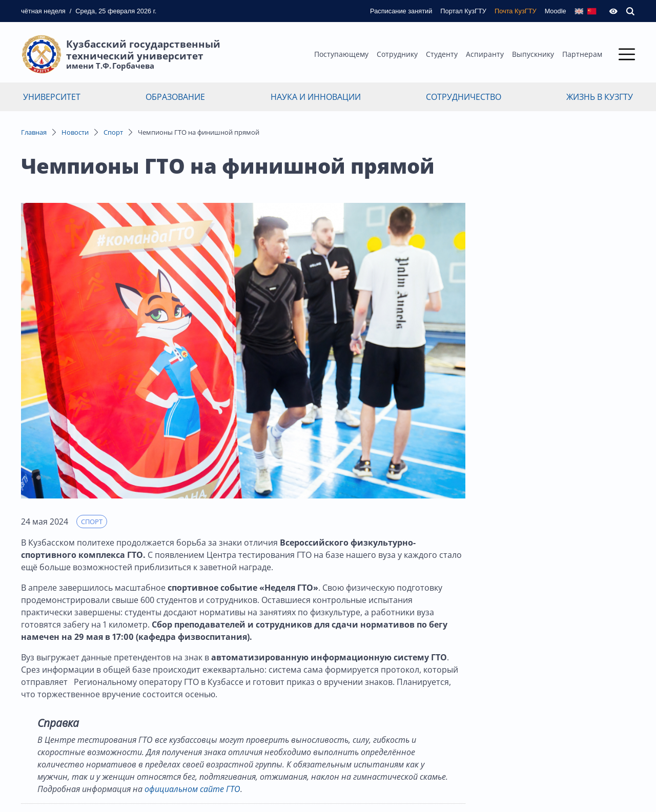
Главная (34, 132)
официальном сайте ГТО (192, 789)
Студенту (442, 54)
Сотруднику (397, 54)
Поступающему (341, 54)
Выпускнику (533, 54)
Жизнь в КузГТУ (600, 97)
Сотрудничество (464, 97)
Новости (75, 132)
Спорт (113, 132)
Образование (175, 97)
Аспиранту (485, 54)
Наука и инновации (316, 97)
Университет (52, 97)
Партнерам (582, 54)
